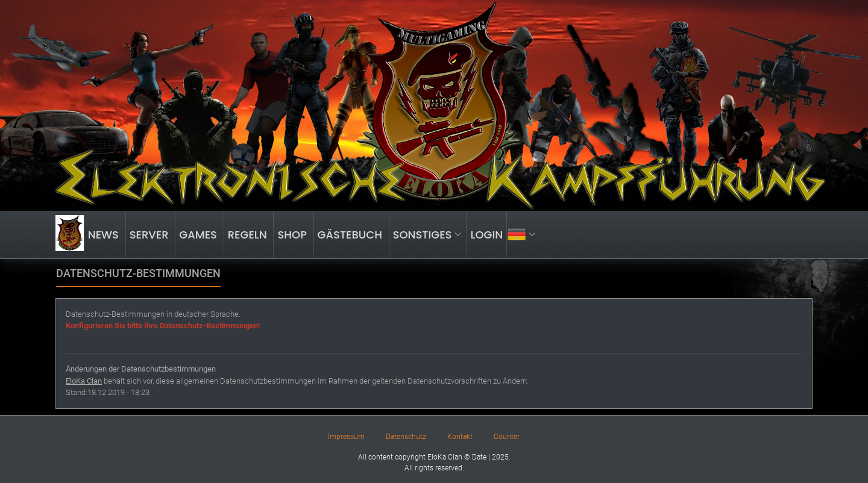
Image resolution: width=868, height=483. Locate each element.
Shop (293, 235)
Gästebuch (351, 235)
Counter (507, 437)
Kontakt (460, 437)
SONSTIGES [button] (428, 235)
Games (199, 235)
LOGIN (486, 235)
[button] (523, 235)
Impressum (346, 437)
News (105, 235)
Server (151, 235)
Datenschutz (406, 437)
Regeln (249, 235)
